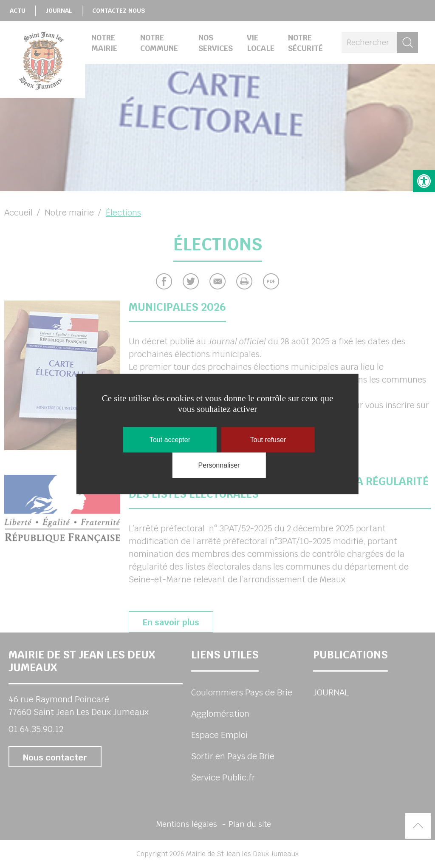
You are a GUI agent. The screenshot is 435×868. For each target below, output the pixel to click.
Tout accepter (170, 440)
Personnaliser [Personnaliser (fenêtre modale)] (219, 465)
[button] (424, 181)
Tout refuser (268, 440)
